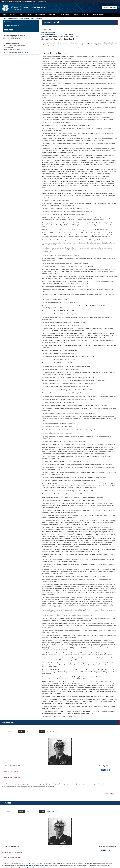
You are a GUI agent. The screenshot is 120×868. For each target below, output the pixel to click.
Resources (9, 30)
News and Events (65, 15)
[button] (39, 1)
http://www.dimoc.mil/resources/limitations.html (36, 785)
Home (5, 15)
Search (21, 731)
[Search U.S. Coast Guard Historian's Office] (110, 7)
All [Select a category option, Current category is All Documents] (60, 812)
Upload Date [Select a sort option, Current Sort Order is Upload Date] (51, 731)
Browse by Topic (41, 15)
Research (14, 15)
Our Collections (26, 15)
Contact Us (85, 15)
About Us (8, 22)
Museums (53, 15)
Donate (76, 15)
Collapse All (44, 32)
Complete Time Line (99, 15)
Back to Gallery (109, 794)
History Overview (11, 26)
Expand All (51, 32)
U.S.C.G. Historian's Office (20, 52)
